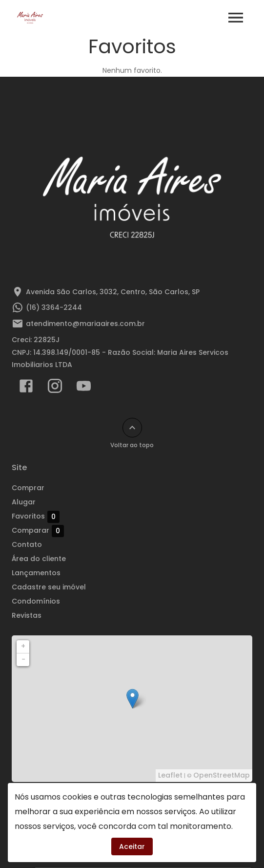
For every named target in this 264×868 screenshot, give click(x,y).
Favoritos (36, 517)
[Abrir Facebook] (26, 388)
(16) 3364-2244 (54, 307)
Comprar (28, 488)
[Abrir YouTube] (84, 388)
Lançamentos (36, 573)
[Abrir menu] (236, 18)
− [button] (23, 659)
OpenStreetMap (222, 775)
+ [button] (23, 646)
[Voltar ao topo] (132, 428)
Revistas (27, 615)
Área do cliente (39, 559)
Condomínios (36, 601)
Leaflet (170, 775)
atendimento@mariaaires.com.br (85, 324)
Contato (27, 544)
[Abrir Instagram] (55, 388)
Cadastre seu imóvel (49, 587)
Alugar (24, 502)
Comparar (38, 531)
